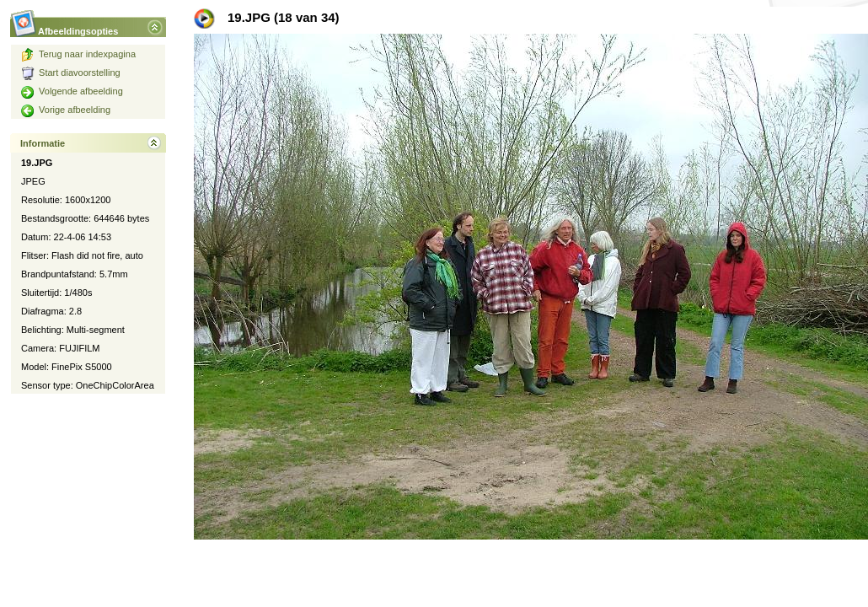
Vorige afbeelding (66, 110)
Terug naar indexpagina (78, 54)
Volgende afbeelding (72, 91)
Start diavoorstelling (71, 73)
